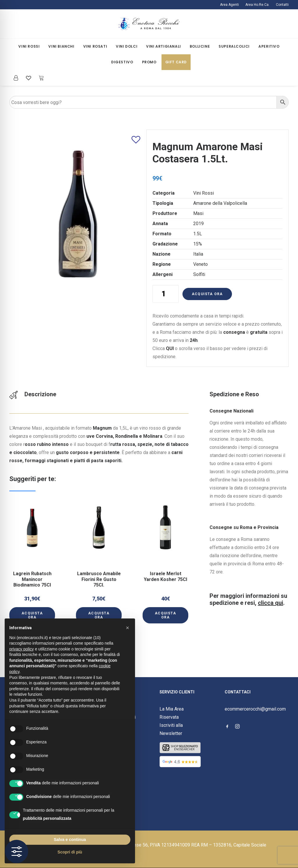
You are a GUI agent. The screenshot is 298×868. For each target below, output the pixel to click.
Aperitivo (269, 46)
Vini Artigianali (164, 46)
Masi (198, 213)
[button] (32, 549)
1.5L (198, 234)
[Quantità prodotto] (166, 294)
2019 (198, 224)
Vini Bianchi (61, 46)
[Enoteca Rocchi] (149, 24)
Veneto (201, 264)
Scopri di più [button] (70, 852)
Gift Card (176, 62)
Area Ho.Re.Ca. (257, 5)
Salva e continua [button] (70, 840)
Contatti (282, 5)
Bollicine (200, 46)
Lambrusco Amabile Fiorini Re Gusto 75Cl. (99, 571)
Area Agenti (229, 5)
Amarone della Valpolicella (220, 203)
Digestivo (122, 62)
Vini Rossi (29, 46)
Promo (149, 62)
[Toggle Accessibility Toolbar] (17, 851)
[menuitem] (231, 5)
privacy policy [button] (22, 649)
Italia (198, 254)
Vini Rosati (95, 46)
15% (198, 244)
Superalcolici (234, 46)
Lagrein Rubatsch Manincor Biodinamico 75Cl (32, 571)
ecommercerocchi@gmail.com (255, 709)
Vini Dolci (127, 46)
